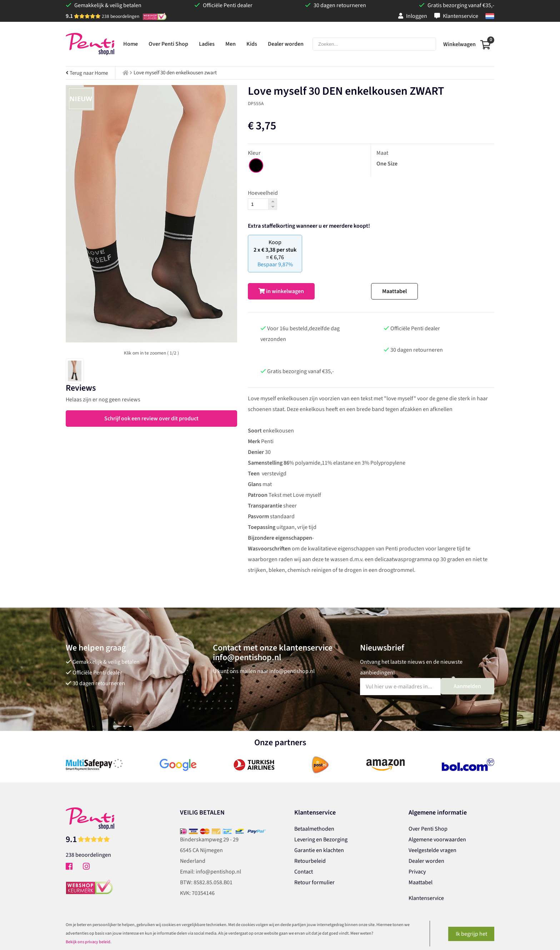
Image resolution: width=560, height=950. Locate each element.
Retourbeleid (310, 861)
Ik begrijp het (471, 934)
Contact (304, 872)
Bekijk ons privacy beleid (88, 942)
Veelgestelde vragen (432, 850)
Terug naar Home (87, 73)
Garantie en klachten (319, 850)
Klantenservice (456, 16)
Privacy (417, 872)
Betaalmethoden (314, 829)
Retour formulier (314, 882)
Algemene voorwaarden (437, 840)
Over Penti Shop (428, 829)
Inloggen (413, 16)
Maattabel (394, 291)
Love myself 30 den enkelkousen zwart (175, 73)
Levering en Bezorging (321, 840)
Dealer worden (426, 861)
